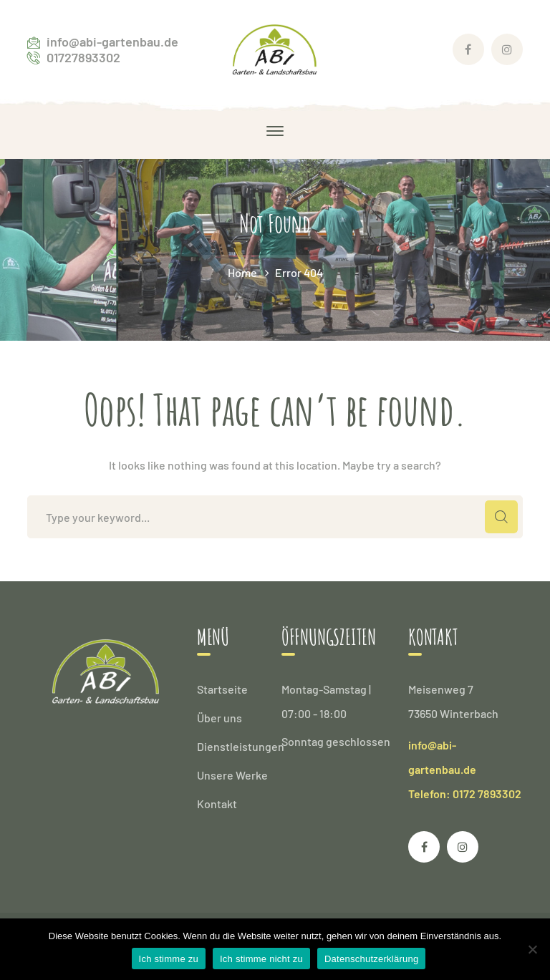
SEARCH (501, 517)
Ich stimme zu (169, 959)
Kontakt (217, 804)
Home (242, 272)
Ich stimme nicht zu (261, 959)
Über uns (219, 718)
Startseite (222, 689)
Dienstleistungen (241, 746)
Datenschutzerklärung (371, 959)
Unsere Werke (232, 775)
